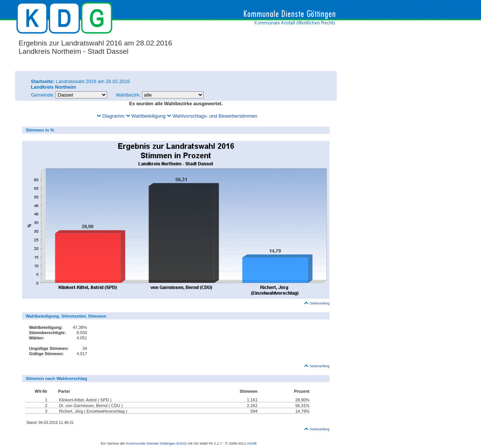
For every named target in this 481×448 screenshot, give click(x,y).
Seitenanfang (317, 303)
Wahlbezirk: (128, 95)
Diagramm (110, 116)
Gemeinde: (43, 95)
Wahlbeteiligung (146, 116)
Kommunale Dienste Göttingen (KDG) (157, 443)
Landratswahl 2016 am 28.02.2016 (80, 81)
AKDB (252, 443)
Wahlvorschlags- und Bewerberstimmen (212, 116)
